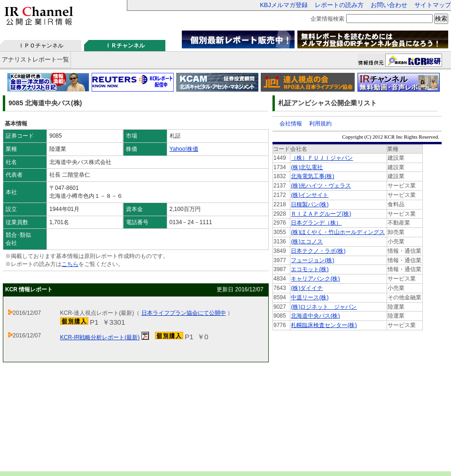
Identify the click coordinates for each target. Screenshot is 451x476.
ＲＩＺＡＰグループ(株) (321, 214)
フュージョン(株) (312, 260)
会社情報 (291, 124)
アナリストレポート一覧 (35, 59)
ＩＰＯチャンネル (41, 46)
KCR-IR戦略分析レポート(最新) (100, 337)
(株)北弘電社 (307, 167)
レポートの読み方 (339, 5)
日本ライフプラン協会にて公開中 (184, 313)
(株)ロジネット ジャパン (324, 307)
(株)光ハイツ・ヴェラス (321, 186)
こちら (70, 264)
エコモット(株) (310, 269)
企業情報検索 (327, 19)
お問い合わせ (389, 5)
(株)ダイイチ (307, 288)
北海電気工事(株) (312, 176)
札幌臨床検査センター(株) (324, 325)
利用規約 (320, 124)
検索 (441, 19)
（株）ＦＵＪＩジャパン (322, 158)
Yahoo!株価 (184, 149)
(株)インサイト (310, 195)
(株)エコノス (307, 242)
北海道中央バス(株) (315, 316)
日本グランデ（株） (316, 223)
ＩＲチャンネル (125, 46)
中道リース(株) (310, 297)
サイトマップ (433, 5)
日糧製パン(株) (310, 204)
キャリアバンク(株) (315, 279)
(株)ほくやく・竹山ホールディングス (338, 232)
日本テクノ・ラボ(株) (318, 251)
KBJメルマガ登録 (284, 5)
